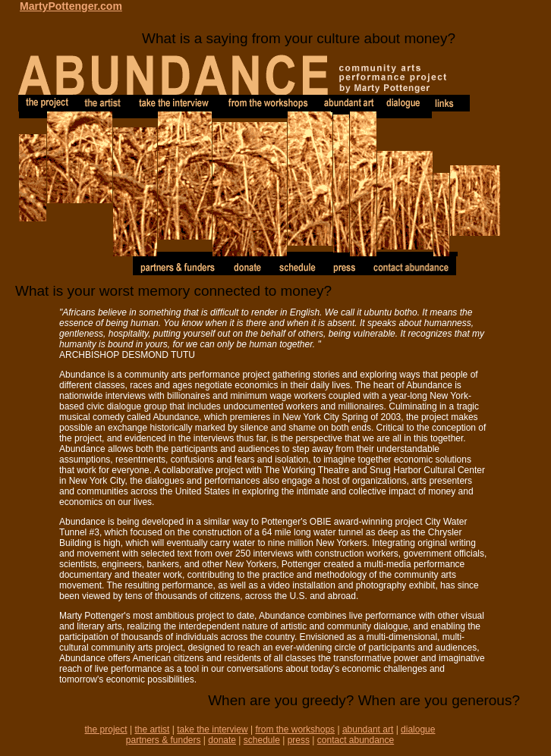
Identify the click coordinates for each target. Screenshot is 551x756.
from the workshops (295, 729)
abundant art (368, 729)
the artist (152, 729)
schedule (262, 740)
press (299, 740)
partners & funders (164, 740)
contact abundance (356, 740)
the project (106, 729)
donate (222, 740)
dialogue (418, 729)
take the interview (212, 729)
